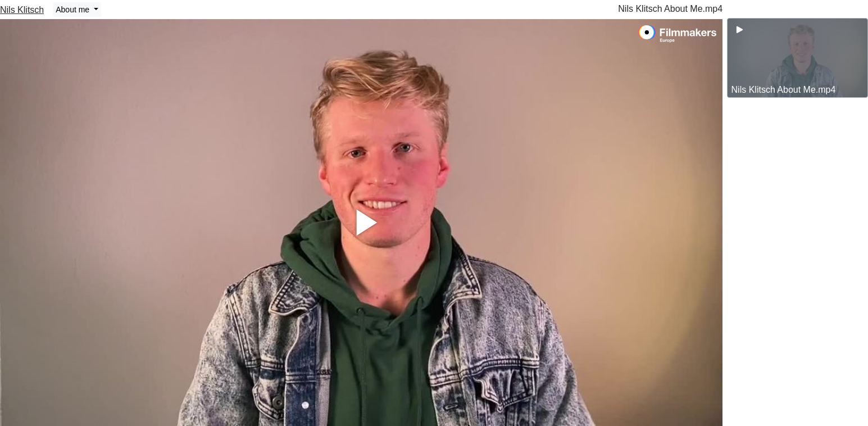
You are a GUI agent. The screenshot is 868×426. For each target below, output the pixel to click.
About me (74, 10)
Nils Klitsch (22, 10)
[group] (797, 58)
